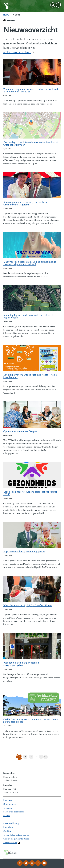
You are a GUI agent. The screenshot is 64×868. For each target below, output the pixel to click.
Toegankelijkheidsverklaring (16, 835)
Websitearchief (10, 843)
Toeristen (8, 808)
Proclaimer (8, 827)
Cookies (7, 831)
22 (42, 757)
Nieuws (7, 816)
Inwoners (8, 800)
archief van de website (19, 52)
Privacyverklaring (11, 824)
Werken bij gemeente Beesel (16, 839)
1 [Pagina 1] (19, 757)
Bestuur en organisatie (14, 812)
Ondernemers (10, 804)
